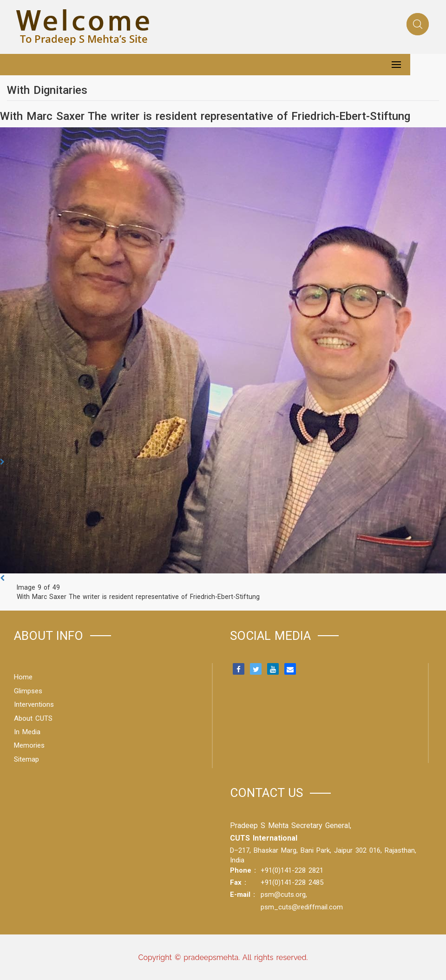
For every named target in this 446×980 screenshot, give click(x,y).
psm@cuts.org (283, 894)
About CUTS (33, 718)
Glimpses (28, 691)
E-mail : (243, 894)
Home (23, 677)
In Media (27, 732)
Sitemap (26, 759)
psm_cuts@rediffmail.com (302, 907)
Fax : (238, 882)
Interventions (34, 704)
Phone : (243, 870)
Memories (29, 745)
